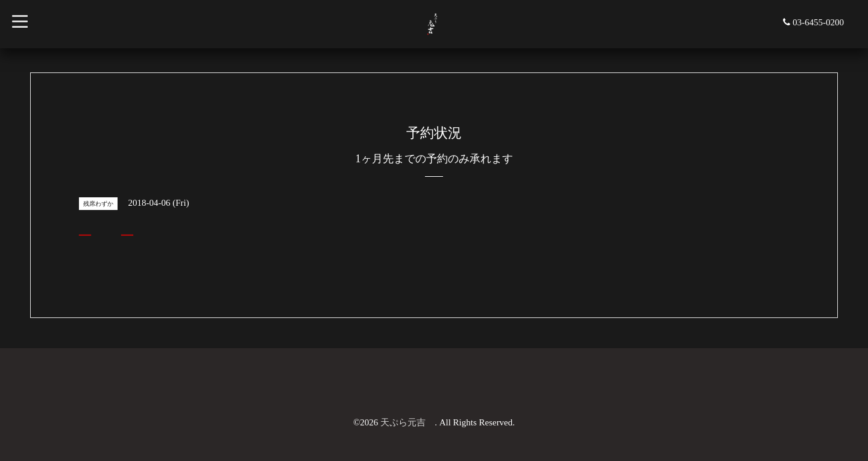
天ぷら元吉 (407, 422)
